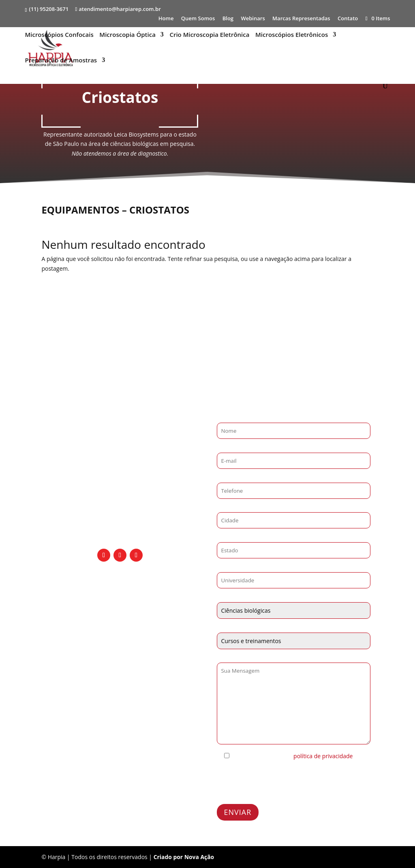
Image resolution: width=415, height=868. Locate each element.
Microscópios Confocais (59, 35)
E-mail (225, 448)
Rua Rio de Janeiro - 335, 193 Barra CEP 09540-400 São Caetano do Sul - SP (120, 523)
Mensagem (231, 658)
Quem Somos (198, 19)
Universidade (234, 567)
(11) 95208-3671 (49, 9)
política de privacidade (323, 756)
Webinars (253, 19)
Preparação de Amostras (61, 61)
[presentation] (278, 782)
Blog (228, 19)
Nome (225, 418)
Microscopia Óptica (127, 35)
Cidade (226, 508)
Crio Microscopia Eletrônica (210, 35)
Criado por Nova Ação (184, 857)
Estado (226, 537)
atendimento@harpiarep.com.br (120, 496)
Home (166, 19)
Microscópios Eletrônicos (292, 35)
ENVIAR (238, 812)
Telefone (228, 478)
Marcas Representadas (301, 19)
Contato (348, 19)
